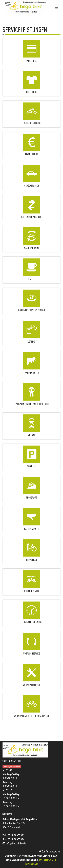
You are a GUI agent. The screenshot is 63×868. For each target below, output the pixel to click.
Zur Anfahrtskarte (50, 852)
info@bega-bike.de (16, 844)
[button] (32, 51)
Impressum (32, 864)
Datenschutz (48, 860)
